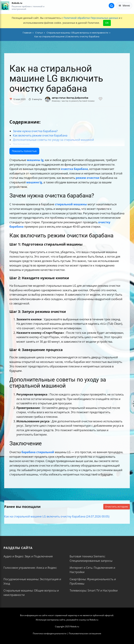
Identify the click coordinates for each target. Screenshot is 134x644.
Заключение (21, 144)
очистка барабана (74, 169)
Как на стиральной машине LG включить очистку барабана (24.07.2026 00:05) (57, 516)
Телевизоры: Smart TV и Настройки (94, 590)
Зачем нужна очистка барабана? (35, 131)
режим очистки (88, 178)
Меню (124, 5)
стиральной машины (71, 204)
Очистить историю (117, 507)
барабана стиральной (38, 452)
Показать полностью (24, 151)
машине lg (34, 182)
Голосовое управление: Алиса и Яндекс (30, 568)
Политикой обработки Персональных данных (91, 18)
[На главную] (5, 6)
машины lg (35, 160)
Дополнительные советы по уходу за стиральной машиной (53, 140)
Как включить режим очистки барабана (40, 135)
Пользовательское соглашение (85, 633)
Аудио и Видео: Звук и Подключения (28, 556)
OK (107, 23)
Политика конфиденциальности (50, 633)
